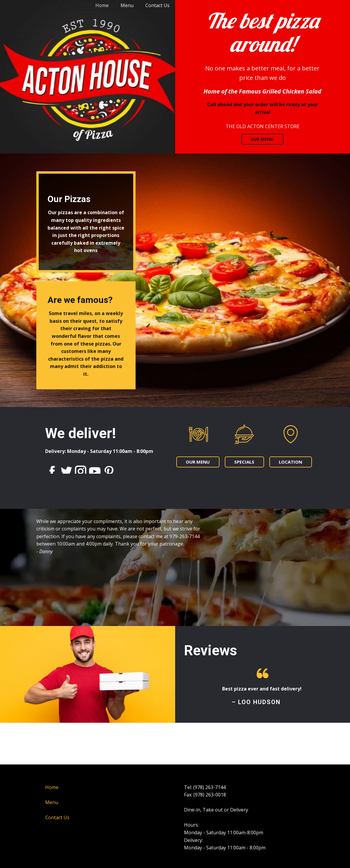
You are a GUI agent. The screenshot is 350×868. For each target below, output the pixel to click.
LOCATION (290, 462)
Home (102, 5)
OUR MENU (198, 462)
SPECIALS (244, 462)
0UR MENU (262, 139)
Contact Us (157, 5)
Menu (127, 5)
